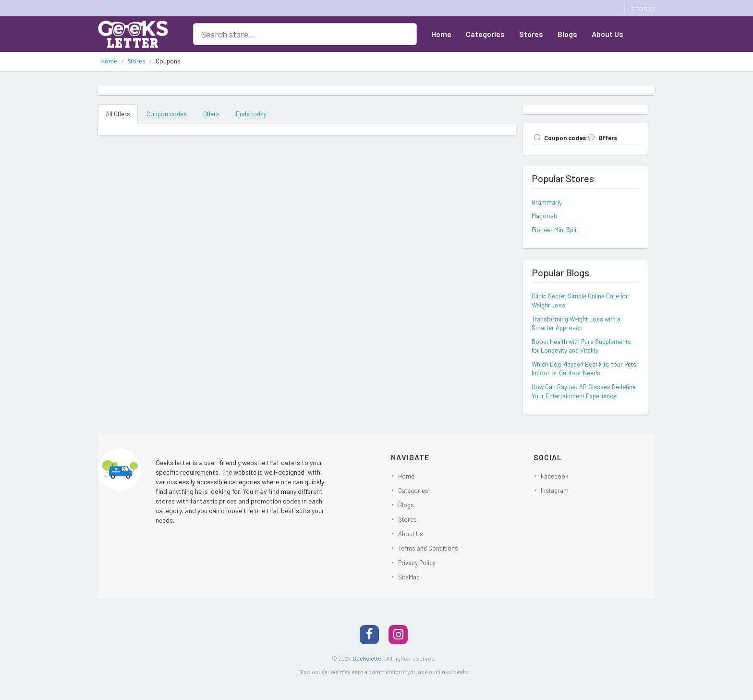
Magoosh (544, 216)
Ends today (251, 114)
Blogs (567, 34)
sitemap (643, 8)
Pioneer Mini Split (555, 230)
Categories (485, 34)
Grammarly (547, 202)
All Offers (118, 114)
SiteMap (409, 577)
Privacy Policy (417, 563)
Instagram (555, 491)
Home (441, 34)
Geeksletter (368, 658)
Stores (531, 34)
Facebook (555, 476)
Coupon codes (167, 114)
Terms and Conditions (428, 548)
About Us (607, 34)
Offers (211, 114)
